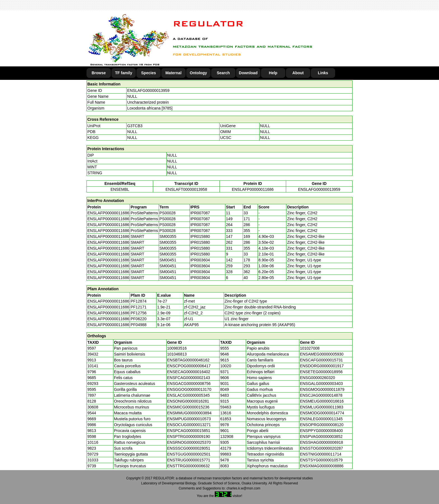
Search (223, 73)
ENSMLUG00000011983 (322, 407)
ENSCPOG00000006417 (189, 366)
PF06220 (138, 319)
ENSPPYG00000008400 (321, 431)
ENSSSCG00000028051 (189, 448)
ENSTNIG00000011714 (321, 454)
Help (273, 73)
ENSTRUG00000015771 (189, 460)
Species (149, 73)
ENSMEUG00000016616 (322, 401)
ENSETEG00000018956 (321, 372)
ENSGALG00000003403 (321, 384)
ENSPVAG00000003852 (321, 436)
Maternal (174, 73)
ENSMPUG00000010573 (189, 419)
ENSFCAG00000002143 (189, 378)
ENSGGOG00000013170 (189, 389)
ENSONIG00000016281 (188, 401)
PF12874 (138, 301)
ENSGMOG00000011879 (322, 389)
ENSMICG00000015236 (188, 407)
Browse (99, 73)
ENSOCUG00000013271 (189, 425)
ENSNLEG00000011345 (321, 419)
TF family (124, 73)
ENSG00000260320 (317, 378)
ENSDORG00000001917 (322, 366)
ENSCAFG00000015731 (321, 360)
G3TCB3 (135, 126)
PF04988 (138, 325)
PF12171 (138, 307)
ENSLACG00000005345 (189, 395)
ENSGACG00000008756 (189, 384)
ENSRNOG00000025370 (189, 442)
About (298, 73)
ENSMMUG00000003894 (189, 413)
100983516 (177, 348)
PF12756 (138, 313)
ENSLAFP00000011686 (253, 189)
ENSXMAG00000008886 (322, 466)
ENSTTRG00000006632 (189, 466)
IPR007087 (200, 213)
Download (248, 73)
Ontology (198, 73)
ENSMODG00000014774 (322, 413)
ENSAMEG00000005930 (322, 354)
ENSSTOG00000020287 (321, 448)
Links (323, 73)
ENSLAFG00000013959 (148, 90)
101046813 (177, 354)
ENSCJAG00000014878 (321, 395)
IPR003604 (200, 260)
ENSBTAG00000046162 (188, 360)
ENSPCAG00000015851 (189, 431)
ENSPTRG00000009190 (189, 436)
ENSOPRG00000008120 (322, 425)
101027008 (310, 348)
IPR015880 (200, 236)
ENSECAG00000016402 (189, 372)
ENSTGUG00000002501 (189, 454)
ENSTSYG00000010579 (321, 460)
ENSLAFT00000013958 (186, 189)
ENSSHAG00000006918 (321, 442)
